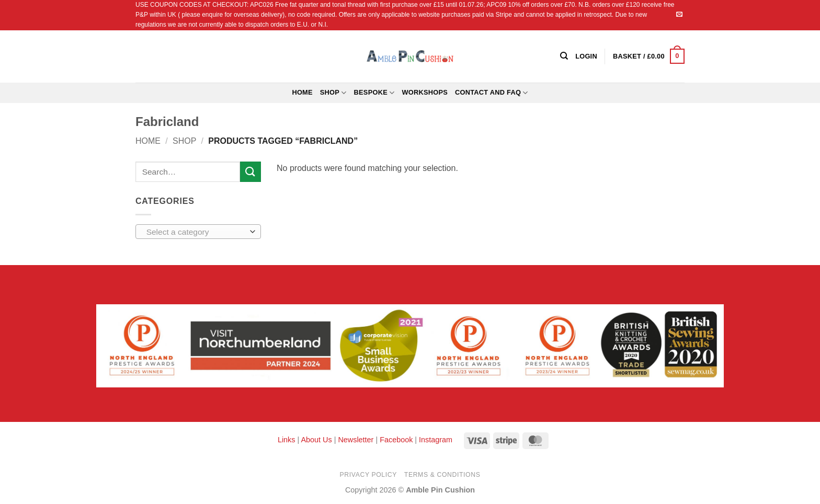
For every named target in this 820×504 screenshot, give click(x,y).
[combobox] (198, 232)
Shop (333, 93)
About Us (316, 440)
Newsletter (356, 440)
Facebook (396, 440)
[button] (649, 56)
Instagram (436, 440)
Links (288, 440)
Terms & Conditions (442, 475)
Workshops (425, 92)
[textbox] (196, 232)
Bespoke (374, 93)
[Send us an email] (679, 15)
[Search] (564, 56)
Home (302, 92)
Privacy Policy (368, 475)
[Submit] (250, 172)
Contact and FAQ (492, 93)
